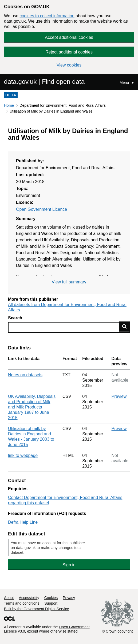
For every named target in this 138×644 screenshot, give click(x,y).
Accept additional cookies (69, 37)
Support (51, 603)
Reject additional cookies (69, 52)
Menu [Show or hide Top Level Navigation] (125, 82)
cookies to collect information (47, 16)
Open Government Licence (42, 209)
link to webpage (23, 455)
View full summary (69, 282)
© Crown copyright (117, 631)
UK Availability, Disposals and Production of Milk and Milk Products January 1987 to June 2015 (32, 407)
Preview (119, 396)
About (9, 598)
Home (9, 105)
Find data (125, 327)
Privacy (69, 598)
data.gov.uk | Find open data (44, 82)
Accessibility (29, 598)
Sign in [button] (69, 565)
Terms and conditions (22, 603)
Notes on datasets (25, 375)
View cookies (69, 65)
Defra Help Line (23, 522)
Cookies (51, 598)
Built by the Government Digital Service (37, 609)
